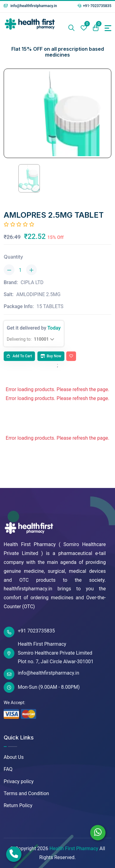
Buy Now (51, 356)
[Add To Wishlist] (71, 356)
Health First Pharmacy (74, 848)
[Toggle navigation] (108, 28)
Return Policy (18, 805)
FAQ (8, 769)
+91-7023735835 (94, 6)
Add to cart (19, 356)
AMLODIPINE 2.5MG (38, 294)
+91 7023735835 (29, 632)
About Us (14, 757)
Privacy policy (19, 781)
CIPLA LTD (32, 282)
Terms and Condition (26, 793)
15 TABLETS (50, 306)
